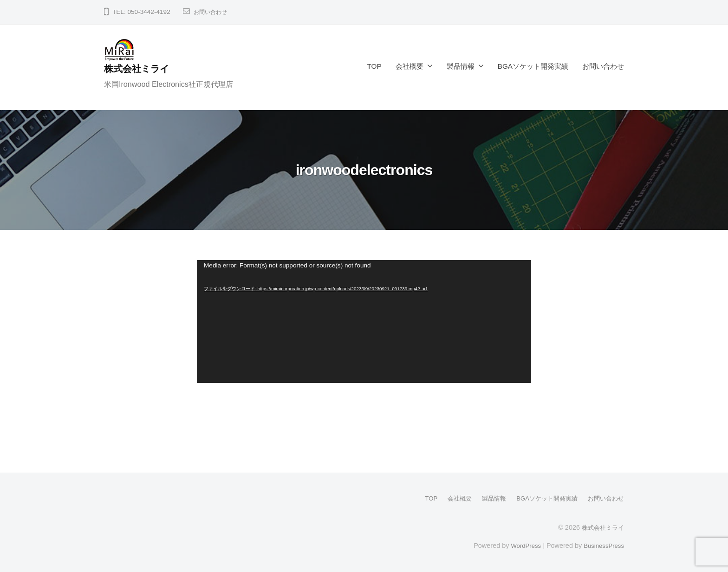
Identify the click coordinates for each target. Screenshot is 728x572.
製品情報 (461, 66)
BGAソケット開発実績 (533, 66)
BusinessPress (602, 545)
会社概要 (409, 66)
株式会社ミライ (140, 68)
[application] (364, 322)
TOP (374, 66)
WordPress (520, 545)
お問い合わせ (213, 12)
